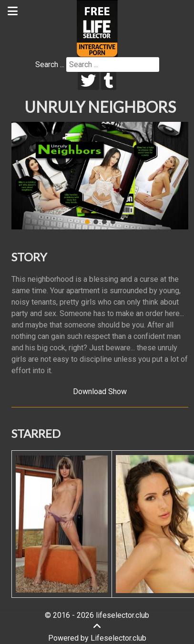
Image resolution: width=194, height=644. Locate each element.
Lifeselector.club (118, 638)
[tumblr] (109, 81)
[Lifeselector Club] (97, 28)
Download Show (100, 391)
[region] (100, 176)
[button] (87, 222)
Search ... (50, 64)
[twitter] (88, 81)
